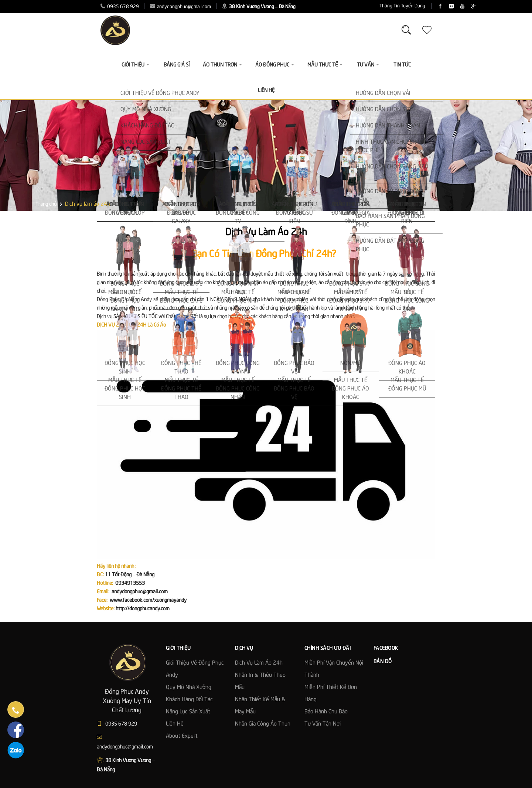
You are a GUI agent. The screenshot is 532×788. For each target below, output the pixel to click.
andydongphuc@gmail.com (180, 7)
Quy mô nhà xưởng (189, 688)
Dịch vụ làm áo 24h (259, 663)
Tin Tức (402, 65)
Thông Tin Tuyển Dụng (358, 6)
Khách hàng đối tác (189, 700)
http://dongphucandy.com (143, 609)
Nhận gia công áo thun (263, 724)
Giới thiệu (135, 65)
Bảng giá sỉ (177, 65)
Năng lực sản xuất (188, 712)
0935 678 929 (120, 7)
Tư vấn (368, 65)
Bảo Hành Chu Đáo (326, 712)
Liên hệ (175, 724)
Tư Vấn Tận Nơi (323, 724)
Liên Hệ (266, 91)
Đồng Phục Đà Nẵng (118, 300)
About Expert (182, 736)
